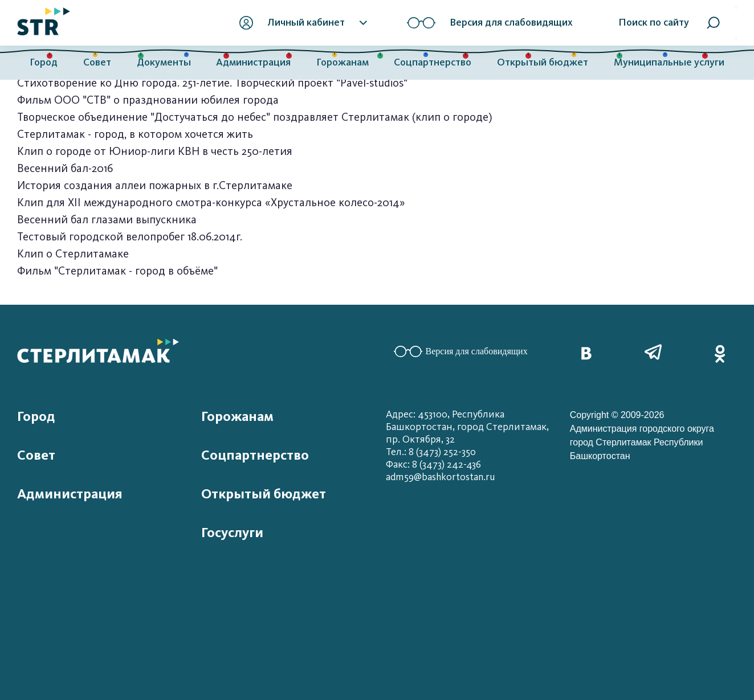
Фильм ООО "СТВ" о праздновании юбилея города (148, 100)
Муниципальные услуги (669, 62)
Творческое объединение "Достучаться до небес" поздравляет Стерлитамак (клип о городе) (255, 117)
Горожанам (343, 62)
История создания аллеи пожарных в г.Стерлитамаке (155, 185)
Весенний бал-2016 (65, 168)
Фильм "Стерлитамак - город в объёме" (117, 271)
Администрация (253, 62)
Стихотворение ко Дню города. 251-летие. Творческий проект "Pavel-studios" (212, 83)
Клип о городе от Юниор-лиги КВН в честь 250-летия (155, 151)
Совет (97, 62)
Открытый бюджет (543, 62)
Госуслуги (232, 533)
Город (44, 62)
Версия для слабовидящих (461, 351)
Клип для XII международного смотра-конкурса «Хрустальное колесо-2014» (211, 202)
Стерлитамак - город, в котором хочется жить (135, 134)
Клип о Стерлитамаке (73, 254)
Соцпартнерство (433, 62)
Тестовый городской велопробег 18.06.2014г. (130, 237)
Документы (164, 62)
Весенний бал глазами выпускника (107, 220)
